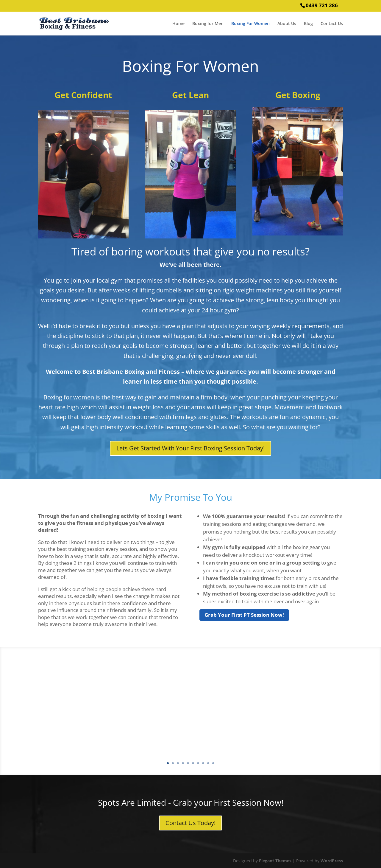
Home (178, 24)
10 (213, 763)
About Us (287, 24)
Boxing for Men (208, 24)
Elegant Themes (275, 861)
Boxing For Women (250, 24)
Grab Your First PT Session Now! (244, 615)
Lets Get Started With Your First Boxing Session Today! (190, 448)
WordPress (332, 861)
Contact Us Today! (190, 823)
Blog (308, 24)
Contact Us (332, 24)
